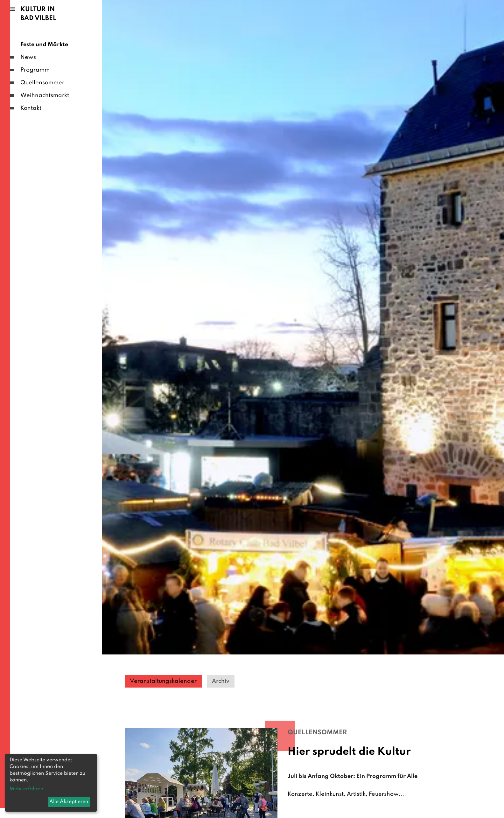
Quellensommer (42, 83)
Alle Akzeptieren (69, 802)
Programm (35, 70)
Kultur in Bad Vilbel (38, 14)
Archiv (221, 681)
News (28, 57)
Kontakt (31, 108)
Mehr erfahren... (29, 789)
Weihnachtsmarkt (45, 95)
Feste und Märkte (44, 45)
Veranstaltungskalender (163, 681)
